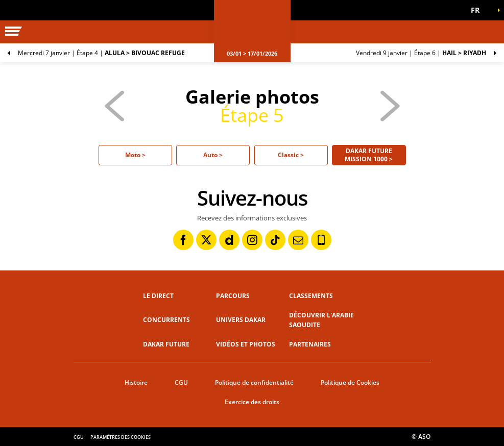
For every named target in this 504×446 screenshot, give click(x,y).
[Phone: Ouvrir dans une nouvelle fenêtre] (321, 240)
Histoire (136, 382)
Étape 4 (101, 53)
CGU (181, 382)
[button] (478, 10)
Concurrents (166, 320)
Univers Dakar (241, 320)
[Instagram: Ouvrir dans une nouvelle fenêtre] (252, 240)
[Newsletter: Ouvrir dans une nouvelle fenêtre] (298, 240)
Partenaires (310, 344)
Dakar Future (166, 344)
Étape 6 (421, 53)
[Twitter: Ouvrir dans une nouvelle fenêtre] (206, 240)
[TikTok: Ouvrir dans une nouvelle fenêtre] (275, 240)
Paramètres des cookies (121, 437)
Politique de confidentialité (254, 382)
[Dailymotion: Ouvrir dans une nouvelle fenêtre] (229, 240)
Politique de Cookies (350, 382)
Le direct (158, 296)
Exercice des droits (252, 402)
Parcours (233, 296)
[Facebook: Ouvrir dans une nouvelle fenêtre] (183, 240)
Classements (311, 296)
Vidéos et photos (246, 344)
